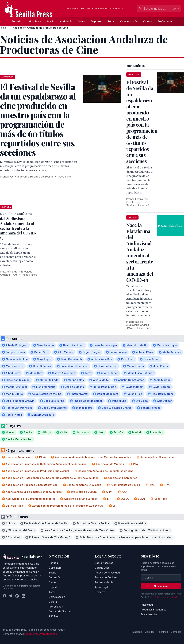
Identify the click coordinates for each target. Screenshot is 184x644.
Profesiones (165, 21)
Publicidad (147, 605)
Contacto (100, 592)
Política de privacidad (166, 597)
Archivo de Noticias (60, 611)
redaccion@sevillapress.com (41, 634)
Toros (111, 21)
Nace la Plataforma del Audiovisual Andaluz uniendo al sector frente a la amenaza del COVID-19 (18, 226)
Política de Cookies (106, 577)
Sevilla (50, 21)
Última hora (34, 21)
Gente (82, 21)
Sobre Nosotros (104, 563)
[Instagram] (17, 596)
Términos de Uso (105, 582)
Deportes (97, 21)
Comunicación (129, 21)
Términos (163, 632)
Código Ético (102, 568)
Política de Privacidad (107, 573)
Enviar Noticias (149, 614)
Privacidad (136, 632)
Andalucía (66, 21)
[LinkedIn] (23, 596)
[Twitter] (11, 596)
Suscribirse (161, 586)
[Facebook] (5, 596)
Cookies (150, 632)
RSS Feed (54, 616)
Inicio (3, 28)
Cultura (148, 21)
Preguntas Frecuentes (154, 610)
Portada (16, 21)
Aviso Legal (101, 587)
